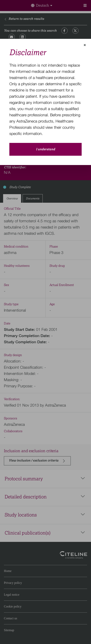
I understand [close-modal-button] (46, 149)
